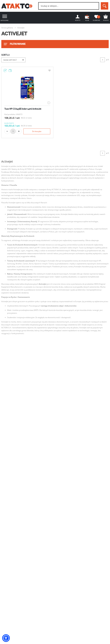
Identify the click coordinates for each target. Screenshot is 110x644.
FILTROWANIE (14, 44)
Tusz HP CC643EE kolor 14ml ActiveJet (23, 109)
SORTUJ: (6, 55)
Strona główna (7, 28)
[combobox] (69, 6)
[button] (6, 638)
